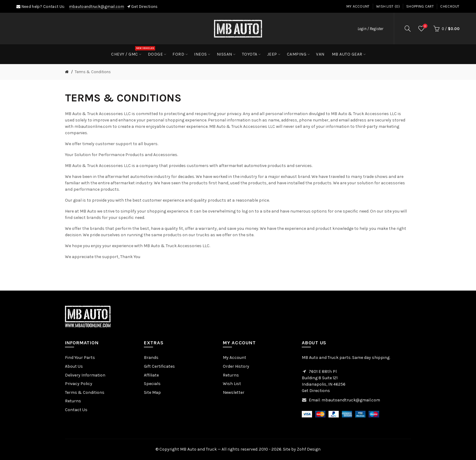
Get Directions (144, 7)
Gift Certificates (159, 366)
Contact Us (76, 410)
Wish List (232, 384)
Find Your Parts (80, 358)
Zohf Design (309, 449)
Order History (236, 366)
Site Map (152, 392)
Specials (152, 384)
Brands (151, 358)
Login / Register (370, 29)
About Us (74, 366)
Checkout (450, 6)
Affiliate (151, 375)
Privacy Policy (79, 384)
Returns (73, 401)
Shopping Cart (420, 6)
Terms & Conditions (93, 72)
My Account (358, 6)
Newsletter (234, 392)
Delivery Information (85, 375)
